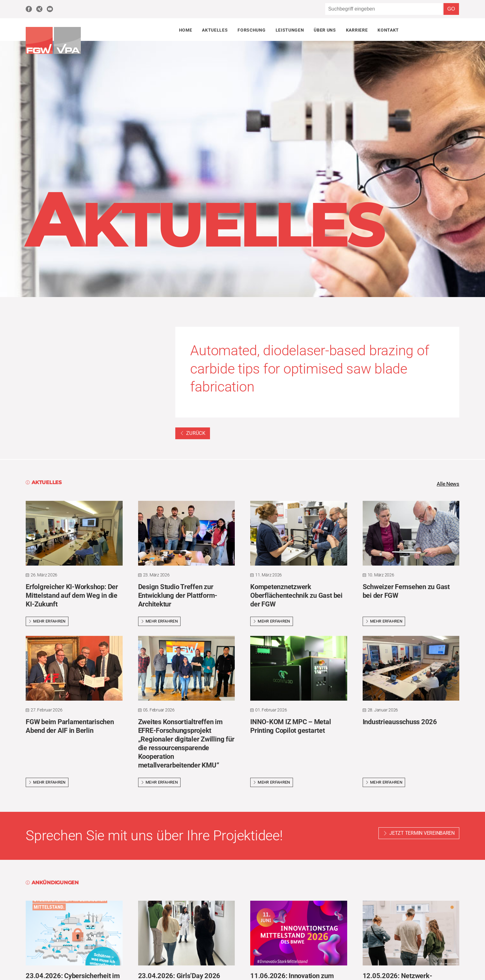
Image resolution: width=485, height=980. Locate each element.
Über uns (325, 30)
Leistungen (290, 30)
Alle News (447, 484)
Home (186, 30)
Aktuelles (215, 30)
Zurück (193, 433)
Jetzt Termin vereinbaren (422, 834)
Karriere (357, 30)
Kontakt (388, 30)
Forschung (251, 30)
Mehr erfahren (47, 622)
